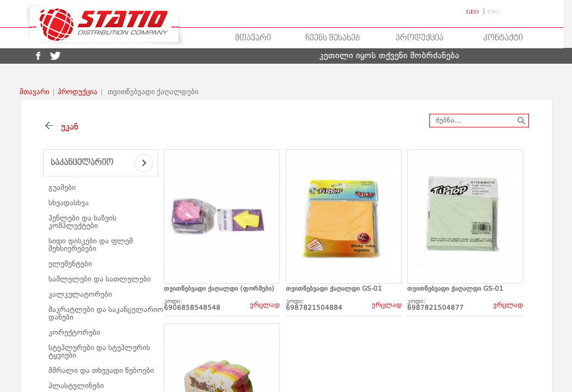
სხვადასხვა (69, 203)
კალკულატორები (80, 295)
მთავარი (253, 38)
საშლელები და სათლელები (100, 279)
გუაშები (62, 188)
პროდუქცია (420, 38)
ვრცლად (265, 305)
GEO (473, 11)
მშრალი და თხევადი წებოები (101, 371)
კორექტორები (74, 333)
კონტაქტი (503, 38)
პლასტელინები (76, 386)
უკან (67, 127)
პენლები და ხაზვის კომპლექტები (82, 222)
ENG (493, 11)
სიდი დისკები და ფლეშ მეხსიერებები (91, 245)
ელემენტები (70, 264)
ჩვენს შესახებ (333, 38)
